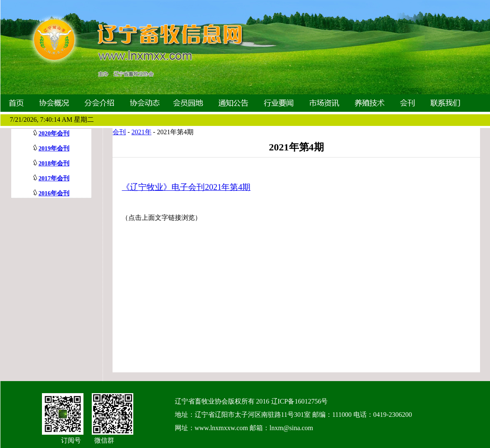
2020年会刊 (54, 133)
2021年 (142, 132)
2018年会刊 (54, 163)
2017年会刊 (54, 178)
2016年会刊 (54, 193)
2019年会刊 (54, 148)
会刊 (119, 132)
